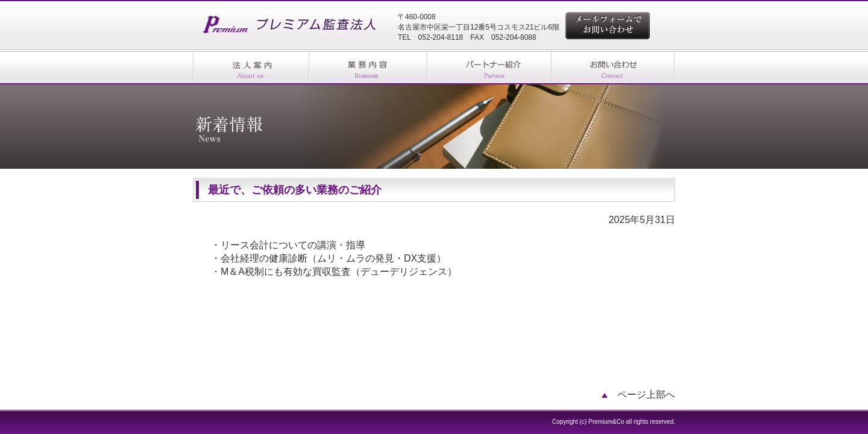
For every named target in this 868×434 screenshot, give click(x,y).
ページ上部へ (638, 395)
